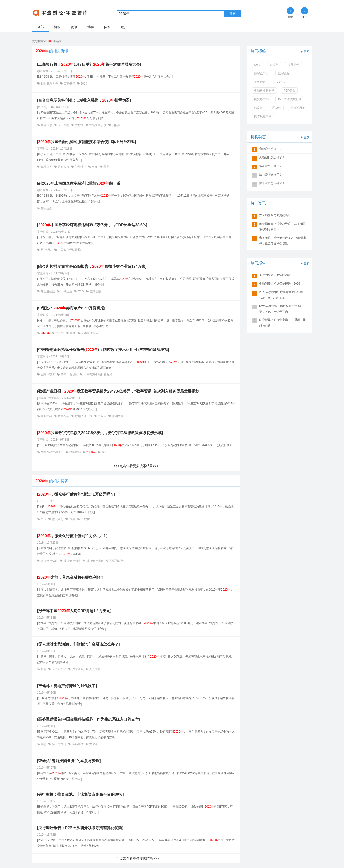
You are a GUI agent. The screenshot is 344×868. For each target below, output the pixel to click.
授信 (44, 519)
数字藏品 (284, 73)
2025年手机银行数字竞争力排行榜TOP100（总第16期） (281, 295)
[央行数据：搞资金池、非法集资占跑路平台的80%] (80, 794)
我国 (106, 167)
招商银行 (86, 519)
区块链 (277, 108)
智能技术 (81, 167)
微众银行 (58, 519)
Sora (257, 65)
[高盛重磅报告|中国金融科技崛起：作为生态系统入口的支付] (89, 719)
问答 (107, 27)
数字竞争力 (261, 73)
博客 (91, 27)
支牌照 (93, 744)
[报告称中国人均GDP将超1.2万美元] (74, 611)
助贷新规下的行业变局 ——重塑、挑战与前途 (282, 323)
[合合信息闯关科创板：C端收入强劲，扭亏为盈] (84, 100)
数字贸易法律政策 (52, 452)
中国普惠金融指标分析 (97, 375)
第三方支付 (59, 744)
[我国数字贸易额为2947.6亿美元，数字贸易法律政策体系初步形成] (100, 433)
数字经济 (46, 208)
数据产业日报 (83, 416)
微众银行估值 (49, 561)
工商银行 (69, 84)
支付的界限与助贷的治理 (275, 215)
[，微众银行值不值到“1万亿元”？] (72, 536)
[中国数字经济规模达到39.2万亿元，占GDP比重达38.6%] (92, 225)
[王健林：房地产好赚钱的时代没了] (67, 686)
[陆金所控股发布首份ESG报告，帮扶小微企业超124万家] (92, 267)
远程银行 (64, 167)
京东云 (102, 416)
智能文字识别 (98, 125)
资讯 (74, 27)
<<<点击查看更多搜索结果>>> (136, 466)
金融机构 (46, 167)
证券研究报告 (89, 333)
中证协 (60, 333)
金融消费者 (48, 375)
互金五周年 (298, 108)
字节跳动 (294, 65)
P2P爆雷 (289, 91)
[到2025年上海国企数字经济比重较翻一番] (79, 183)
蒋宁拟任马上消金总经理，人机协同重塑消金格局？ (282, 227)
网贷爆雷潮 (261, 99)
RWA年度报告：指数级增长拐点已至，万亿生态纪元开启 (281, 309)
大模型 (274, 65)
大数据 (79, 125)
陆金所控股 (48, 291)
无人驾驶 (94, 669)
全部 (41, 27)
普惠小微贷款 (69, 375)
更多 (305, 51)
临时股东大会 (49, 84)
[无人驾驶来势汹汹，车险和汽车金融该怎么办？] (78, 644)
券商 (73, 333)
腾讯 (72, 519)
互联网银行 (116, 561)
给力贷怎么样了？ (271, 175)
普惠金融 (95, 291)
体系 (104, 452)
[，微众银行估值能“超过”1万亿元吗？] (76, 494)
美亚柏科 (46, 416)
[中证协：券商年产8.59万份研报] (71, 308)
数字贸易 (64, 416)
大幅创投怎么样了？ (272, 157)
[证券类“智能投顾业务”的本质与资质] (69, 761)
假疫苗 (258, 108)
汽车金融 (78, 669)
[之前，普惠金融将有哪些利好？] (71, 577)
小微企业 (67, 291)
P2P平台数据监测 (289, 99)
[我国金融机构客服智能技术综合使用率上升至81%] (86, 142)
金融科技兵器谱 (264, 91)
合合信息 (46, 125)
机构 (57, 27)
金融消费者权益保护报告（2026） (281, 284)
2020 (83, 84)
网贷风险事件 (263, 116)
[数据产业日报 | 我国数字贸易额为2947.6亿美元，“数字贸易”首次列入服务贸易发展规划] (119, 391)
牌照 (44, 669)
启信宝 (116, 125)
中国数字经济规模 (69, 250)
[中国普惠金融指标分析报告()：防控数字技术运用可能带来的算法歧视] (103, 350)
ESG (81, 291)
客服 (95, 167)
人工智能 (64, 125)
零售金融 (260, 82)
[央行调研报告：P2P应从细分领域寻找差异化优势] (80, 828)
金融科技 (78, 744)
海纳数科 (117, 416)
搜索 (232, 14)
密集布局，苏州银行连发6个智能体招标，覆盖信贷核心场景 (283, 241)
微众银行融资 (72, 561)
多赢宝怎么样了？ (271, 166)
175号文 (280, 82)
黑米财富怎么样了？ (272, 183)
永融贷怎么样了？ (271, 149)
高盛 (44, 744)
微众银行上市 (95, 561)
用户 (124, 27)
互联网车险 (59, 669)
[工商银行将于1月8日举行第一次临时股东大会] (89, 64)
